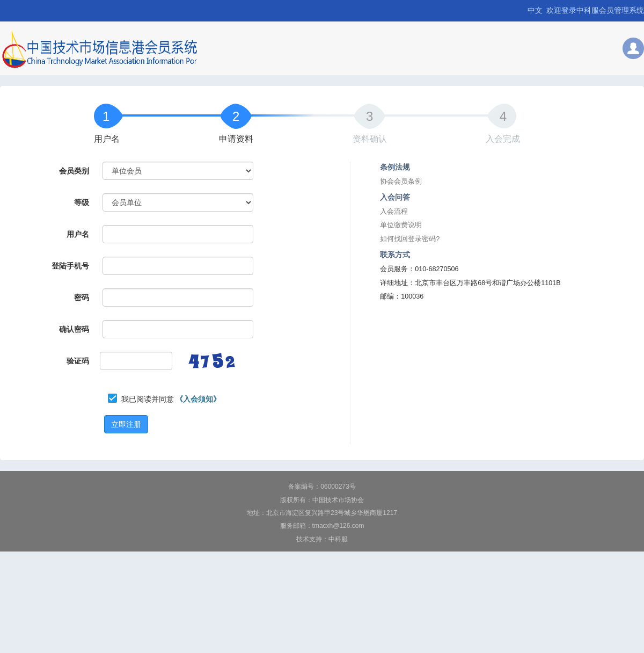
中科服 (338, 539)
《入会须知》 (198, 399)
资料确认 (370, 139)
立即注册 (126, 424)
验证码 (78, 361)
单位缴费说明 (401, 225)
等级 (82, 202)
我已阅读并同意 (171, 399)
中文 (535, 10)
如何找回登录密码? (410, 239)
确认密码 (74, 329)
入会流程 (394, 212)
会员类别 (74, 171)
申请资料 (236, 139)
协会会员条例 (401, 182)
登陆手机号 (70, 266)
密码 (82, 298)
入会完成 (503, 139)
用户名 (107, 139)
